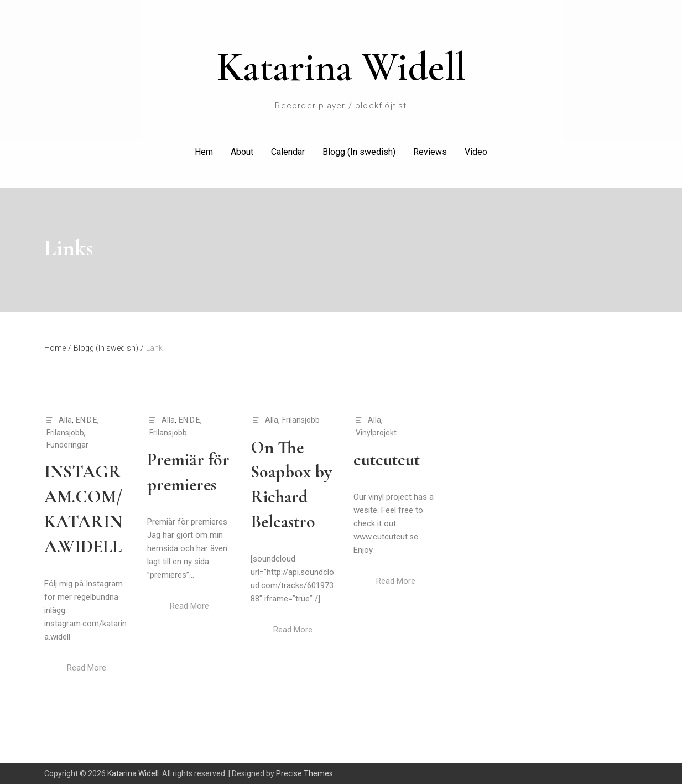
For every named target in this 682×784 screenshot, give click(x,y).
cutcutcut (387, 460)
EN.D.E (87, 420)
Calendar (288, 152)
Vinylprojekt (376, 433)
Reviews (430, 152)
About (242, 152)
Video (476, 152)
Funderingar (67, 445)
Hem (204, 152)
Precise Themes (304, 773)
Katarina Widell (341, 67)
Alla (65, 420)
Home (58, 348)
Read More (87, 668)
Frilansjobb (65, 433)
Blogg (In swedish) (359, 152)
